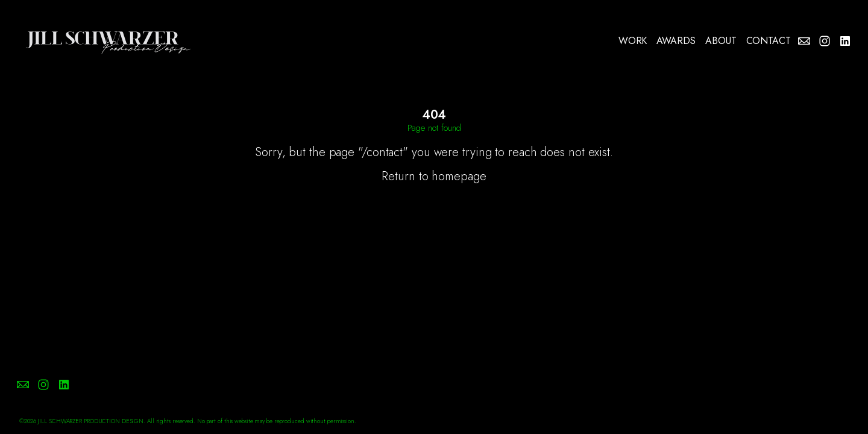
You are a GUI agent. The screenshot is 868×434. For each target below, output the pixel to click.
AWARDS (676, 41)
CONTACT (769, 41)
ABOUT (721, 41)
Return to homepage (434, 176)
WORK (633, 41)
